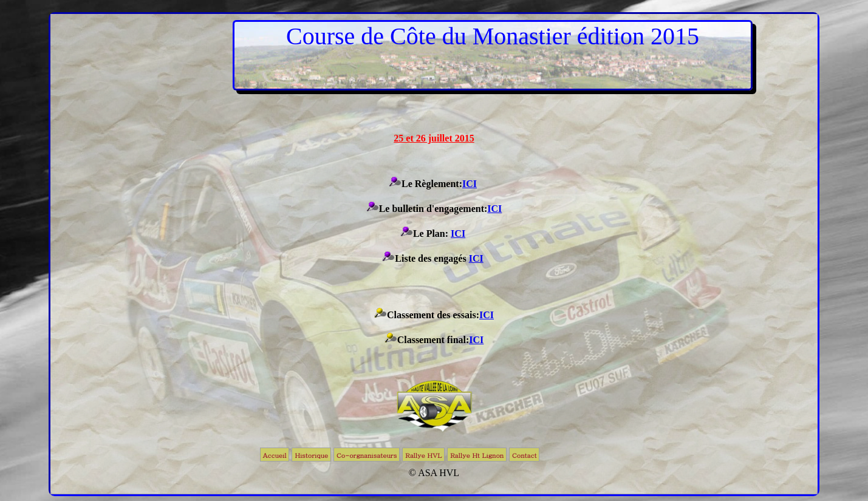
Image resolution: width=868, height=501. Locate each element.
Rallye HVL (423, 455)
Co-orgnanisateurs (367, 455)
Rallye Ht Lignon (477, 455)
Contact (524, 455)
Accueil (275, 455)
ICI (470, 184)
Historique (311, 455)
